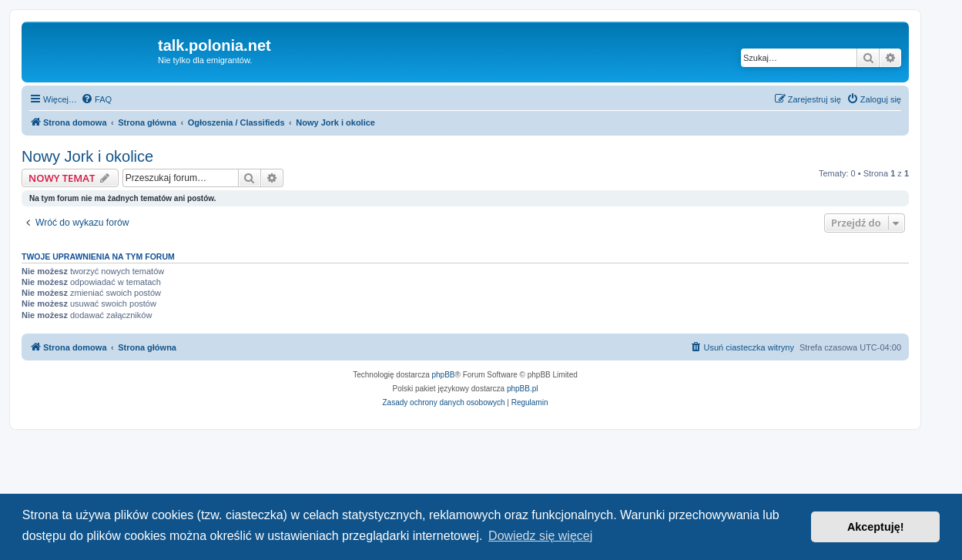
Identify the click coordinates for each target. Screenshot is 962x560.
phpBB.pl (523, 389)
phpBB (444, 375)
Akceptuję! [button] (876, 527)
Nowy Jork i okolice (87, 156)
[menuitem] (96, 99)
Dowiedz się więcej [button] (540, 536)
